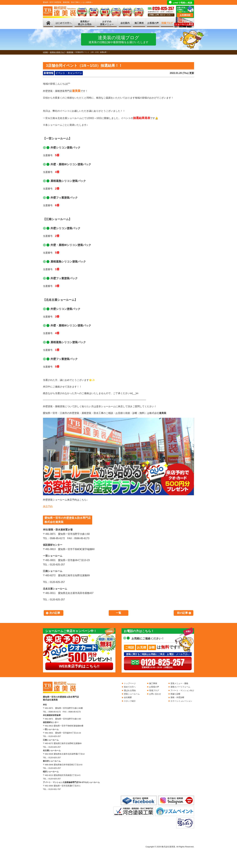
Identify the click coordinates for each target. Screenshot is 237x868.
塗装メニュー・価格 (179, 683)
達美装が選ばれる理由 (85, 23)
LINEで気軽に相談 (183, 3)
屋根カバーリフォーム (180, 687)
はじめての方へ (64, 23)
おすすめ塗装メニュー (107, 23)
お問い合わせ (155, 694)
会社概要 (128, 697)
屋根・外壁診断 (177, 697)
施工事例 (139, 23)
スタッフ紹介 (130, 701)
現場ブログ (167, 23)
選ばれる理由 (130, 690)
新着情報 (49, 73)
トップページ (130, 683)
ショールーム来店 (184, 24)
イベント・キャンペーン (69, 73)
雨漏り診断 (175, 694)
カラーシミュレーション (181, 701)
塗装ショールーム (132, 694)
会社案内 (125, 23)
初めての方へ (130, 687)
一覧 (118, 613)
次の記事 (55, 613)
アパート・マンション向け (182, 690)
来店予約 (48, 506)
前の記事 (182, 613)
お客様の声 (153, 23)
